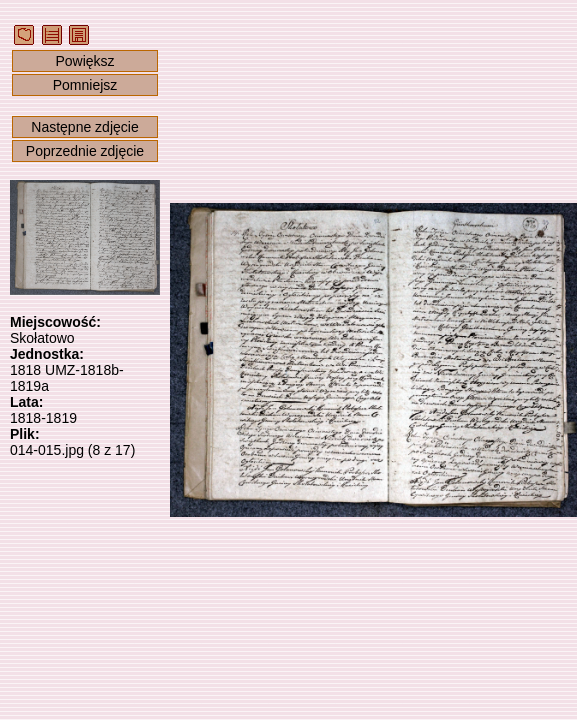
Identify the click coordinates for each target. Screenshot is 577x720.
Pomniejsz (85, 85)
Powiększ (84, 61)
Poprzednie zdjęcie (85, 151)
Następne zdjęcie (84, 127)
